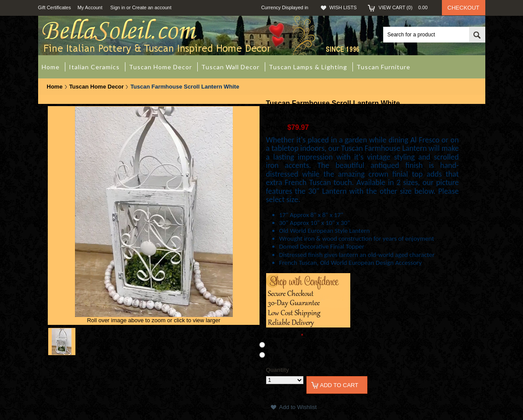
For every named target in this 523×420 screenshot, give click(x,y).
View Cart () (406, 7)
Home (55, 87)
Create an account (152, 7)
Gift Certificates (55, 7)
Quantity (278, 370)
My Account (90, 7)
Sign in (118, 7)
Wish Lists (343, 7)
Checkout (464, 8)
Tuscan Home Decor (97, 87)
